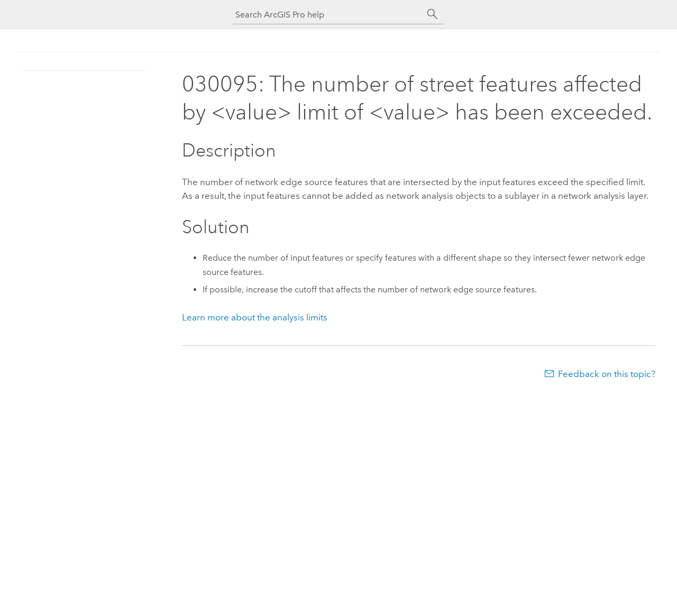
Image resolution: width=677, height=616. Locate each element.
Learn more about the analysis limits (255, 317)
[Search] (433, 14)
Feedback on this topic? (607, 374)
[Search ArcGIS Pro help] (328, 15)
